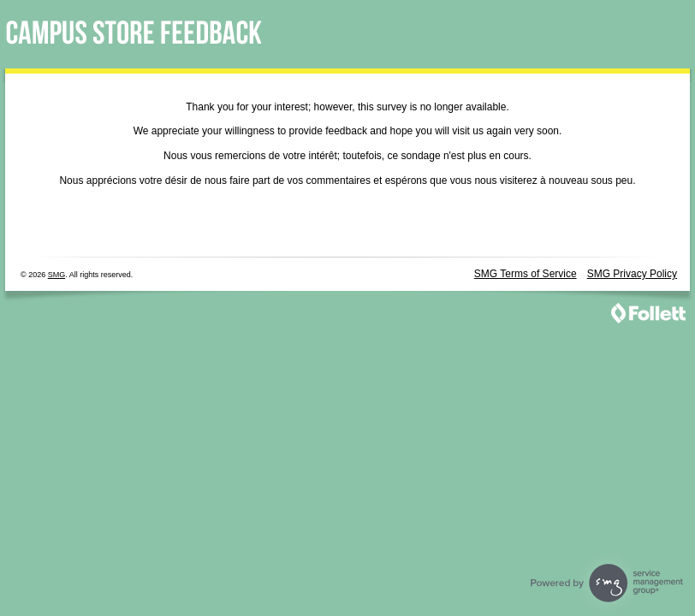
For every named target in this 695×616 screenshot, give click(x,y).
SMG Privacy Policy (632, 274)
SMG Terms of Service (526, 274)
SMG (57, 275)
